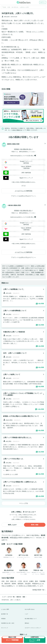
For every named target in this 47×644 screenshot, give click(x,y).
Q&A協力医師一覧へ (39, 590)
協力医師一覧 (5, 614)
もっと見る (23, 503)
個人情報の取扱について (31, 619)
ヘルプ (26, 614)
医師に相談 (35, 525)
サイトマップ (5, 628)
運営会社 (27, 623)
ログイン (43, 2)
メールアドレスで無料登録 (23, 191)
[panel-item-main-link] (23, 296)
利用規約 (17, 149)
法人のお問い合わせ (30, 609)
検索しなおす (12, 525)
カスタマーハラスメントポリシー (33, 628)
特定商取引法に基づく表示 (8, 623)
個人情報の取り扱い (26, 149)
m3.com (39, 538)
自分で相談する (18, 130)
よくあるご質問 (5, 609)
